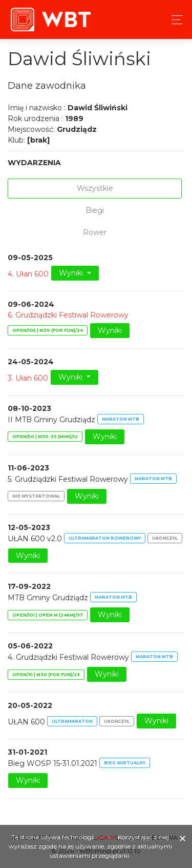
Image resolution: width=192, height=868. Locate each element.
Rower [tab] (95, 232)
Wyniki (72, 273)
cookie (105, 837)
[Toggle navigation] (174, 20)
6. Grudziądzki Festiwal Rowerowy (68, 315)
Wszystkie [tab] (95, 188)
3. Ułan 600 (28, 378)
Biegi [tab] (95, 210)
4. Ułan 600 (28, 274)
